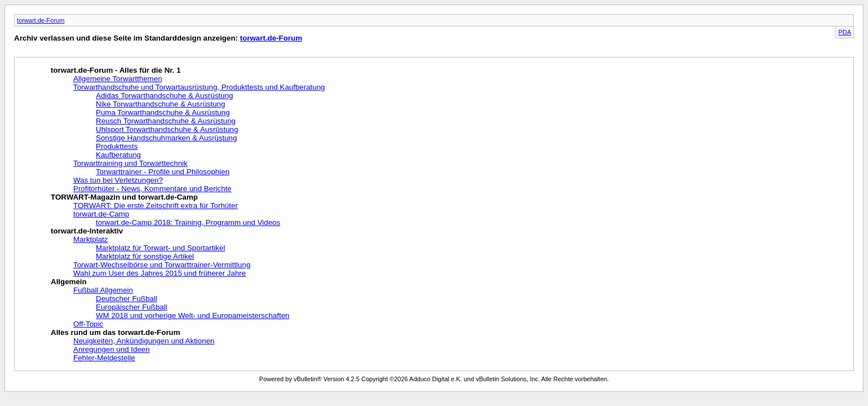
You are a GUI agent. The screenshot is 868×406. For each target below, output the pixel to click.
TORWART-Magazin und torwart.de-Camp (124, 197)
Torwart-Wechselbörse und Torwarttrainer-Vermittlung (162, 265)
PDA (845, 32)
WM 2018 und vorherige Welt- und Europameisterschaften (193, 315)
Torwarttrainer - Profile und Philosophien (163, 172)
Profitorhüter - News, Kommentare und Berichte (152, 189)
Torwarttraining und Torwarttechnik (130, 163)
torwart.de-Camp (101, 214)
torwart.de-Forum (41, 20)
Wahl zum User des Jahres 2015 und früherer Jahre (160, 273)
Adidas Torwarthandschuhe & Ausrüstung (165, 96)
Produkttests (117, 146)
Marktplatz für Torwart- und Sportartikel (160, 248)
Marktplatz (90, 239)
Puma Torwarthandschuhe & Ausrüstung (163, 112)
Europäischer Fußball (132, 307)
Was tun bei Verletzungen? (118, 180)
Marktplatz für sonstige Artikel (145, 256)
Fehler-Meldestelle (104, 358)
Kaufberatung (118, 155)
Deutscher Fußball (127, 299)
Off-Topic (88, 324)
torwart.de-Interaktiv (87, 231)
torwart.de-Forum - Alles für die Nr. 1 (116, 70)
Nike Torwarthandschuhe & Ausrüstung (160, 104)
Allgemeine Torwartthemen (118, 79)
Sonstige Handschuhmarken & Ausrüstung (166, 138)
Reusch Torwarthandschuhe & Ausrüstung (166, 121)
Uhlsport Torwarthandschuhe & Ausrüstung (167, 129)
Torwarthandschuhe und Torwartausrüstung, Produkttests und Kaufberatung (199, 87)
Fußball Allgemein (103, 290)
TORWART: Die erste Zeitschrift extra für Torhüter (156, 206)
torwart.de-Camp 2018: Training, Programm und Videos (188, 222)
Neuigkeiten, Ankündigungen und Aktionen (144, 341)
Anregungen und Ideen (112, 349)
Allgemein (69, 282)
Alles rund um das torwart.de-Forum (116, 332)
